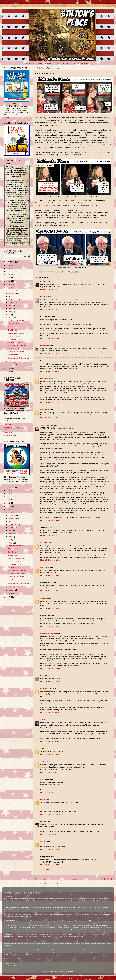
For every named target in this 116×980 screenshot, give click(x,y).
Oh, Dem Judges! (14, 324)
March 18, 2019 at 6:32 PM (50, 792)
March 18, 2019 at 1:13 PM (50, 713)
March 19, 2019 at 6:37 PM (50, 850)
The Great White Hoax (16, 321)
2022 (9, 278)
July (10, 306)
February (12, 362)
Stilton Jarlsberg (47, 425)
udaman (43, 598)
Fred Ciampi (45, 345)
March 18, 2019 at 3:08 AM (50, 290)
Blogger (71, 971)
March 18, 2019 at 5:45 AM (50, 338)
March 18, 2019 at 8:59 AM (50, 536)
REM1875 (44, 281)
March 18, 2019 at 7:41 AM (50, 402)
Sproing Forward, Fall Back (18, 345)
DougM (43, 676)
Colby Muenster (46, 689)
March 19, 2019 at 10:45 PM (50, 865)
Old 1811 (44, 543)
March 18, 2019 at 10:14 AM (50, 560)
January (12, 365)
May (10, 312)
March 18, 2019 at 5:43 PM (50, 772)
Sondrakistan (9, 433)
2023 (9, 275)
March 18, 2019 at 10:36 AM (50, 591)
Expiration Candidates (16, 352)
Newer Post (41, 879)
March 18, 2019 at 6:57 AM (50, 354)
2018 (9, 369)
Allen (42, 748)
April (10, 315)
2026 (9, 266)
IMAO (6, 430)
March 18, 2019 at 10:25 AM (50, 575)
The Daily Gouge (10, 436)
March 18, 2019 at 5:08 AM (50, 310)
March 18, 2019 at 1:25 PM (50, 741)
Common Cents (10, 424)
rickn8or (43, 720)
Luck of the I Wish (14, 336)
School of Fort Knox (15, 339)
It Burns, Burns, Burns (16, 349)
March (11, 318)
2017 (9, 372)
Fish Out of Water (47, 297)
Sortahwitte (45, 410)
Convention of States (12, 427)
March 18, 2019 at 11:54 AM (50, 609)
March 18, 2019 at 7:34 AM (50, 371)
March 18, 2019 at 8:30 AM (50, 418)
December (12, 290)
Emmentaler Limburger (49, 633)
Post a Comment (44, 870)
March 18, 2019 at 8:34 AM (50, 520)
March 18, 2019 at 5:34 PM (50, 755)
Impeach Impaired (15, 342)
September (13, 299)
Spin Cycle (12, 327)
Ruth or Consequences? (17, 333)
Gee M (43, 799)
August (11, 302)
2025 (9, 269)
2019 (9, 287)
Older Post (107, 879)
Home (74, 879)
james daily (45, 379)
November (12, 293)
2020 (9, 284)
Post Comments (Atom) (53, 884)
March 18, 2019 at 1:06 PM (50, 682)
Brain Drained (13, 355)
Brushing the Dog (14, 330)
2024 (9, 272)
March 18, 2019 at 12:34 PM (50, 626)
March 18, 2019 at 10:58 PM (50, 814)
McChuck (44, 821)
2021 (9, 281)
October (12, 296)
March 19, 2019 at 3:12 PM (50, 834)
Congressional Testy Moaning (19, 358)
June (10, 309)
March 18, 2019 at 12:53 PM (50, 668)
